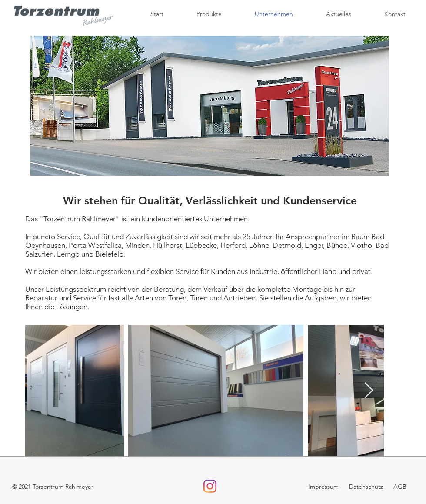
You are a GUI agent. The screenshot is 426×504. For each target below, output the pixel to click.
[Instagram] (210, 486)
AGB (400, 487)
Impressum (324, 487)
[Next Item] (369, 391)
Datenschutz (365, 487)
